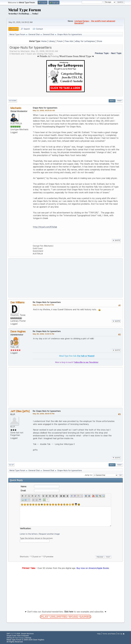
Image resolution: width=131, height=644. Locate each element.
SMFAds (9, 638)
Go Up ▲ (121, 634)
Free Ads (69, 41)
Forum (60, 41)
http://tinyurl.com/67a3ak (45, 227)
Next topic (116, 53)
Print (119, 101)
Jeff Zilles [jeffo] (20, 411)
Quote (116, 240)
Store (99, 41)
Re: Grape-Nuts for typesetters (47, 302)
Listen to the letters (29, 534)
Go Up (11, 465)
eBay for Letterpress (85, 41)
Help (99, 634)
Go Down (13, 101)
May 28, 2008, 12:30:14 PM (43, 334)
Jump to (88, 475)
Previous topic (102, 53)
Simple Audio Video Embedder (18, 636)
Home (44, 41)
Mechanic (16, 108)
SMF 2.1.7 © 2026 (13, 634)
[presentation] (39, 548)
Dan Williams (17, 302)
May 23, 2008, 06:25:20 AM (44, 110)
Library (52, 41)
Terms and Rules (109, 634)
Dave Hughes (18, 331)
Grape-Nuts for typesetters (45, 108)
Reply (112, 101)
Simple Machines (27, 634)
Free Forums (19, 638)
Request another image (49, 534)
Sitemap (28, 638)
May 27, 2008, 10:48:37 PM (43, 305)
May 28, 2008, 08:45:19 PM (44, 414)
